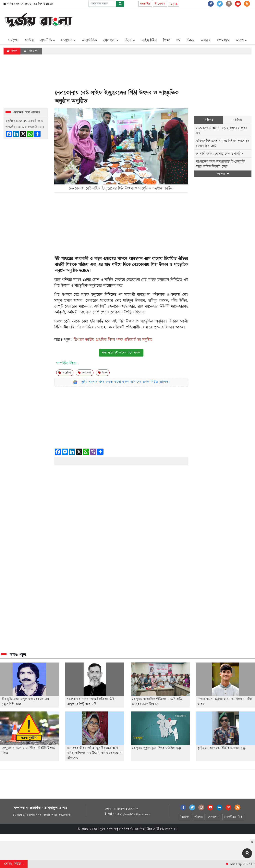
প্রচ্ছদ (12, 51)
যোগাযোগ (213, 817)
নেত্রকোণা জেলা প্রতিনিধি (27, 112)
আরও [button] (241, 40)
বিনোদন (130, 40)
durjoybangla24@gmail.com (134, 814)
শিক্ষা (167, 40)
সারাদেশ (31, 51)
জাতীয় (29, 40)
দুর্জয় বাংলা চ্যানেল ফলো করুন (121, 353)
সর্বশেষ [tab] (208, 120)
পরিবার (198, 817)
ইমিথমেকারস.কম (167, 829)
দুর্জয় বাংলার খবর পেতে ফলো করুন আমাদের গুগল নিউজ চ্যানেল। (126, 382)
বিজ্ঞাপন (185, 817)
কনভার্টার (145, 4)
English (174, 4)
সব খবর (223, 174)
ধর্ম (178, 40)
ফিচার (190, 40)
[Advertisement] (180, 21)
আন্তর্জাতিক (89, 40)
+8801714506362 (126, 809)
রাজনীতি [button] (48, 40)
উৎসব (103, 373)
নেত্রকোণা (85, 373)
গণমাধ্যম (223, 40)
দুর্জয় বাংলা (106, 829)
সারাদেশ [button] (68, 40)
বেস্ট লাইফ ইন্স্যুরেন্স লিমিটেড (162, 280)
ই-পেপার (160, 4)
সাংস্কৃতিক (65, 373)
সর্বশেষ (13, 40)
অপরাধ (206, 40)
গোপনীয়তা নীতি (233, 817)
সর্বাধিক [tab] (237, 120)
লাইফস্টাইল (149, 40)
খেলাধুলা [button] (111, 40)
